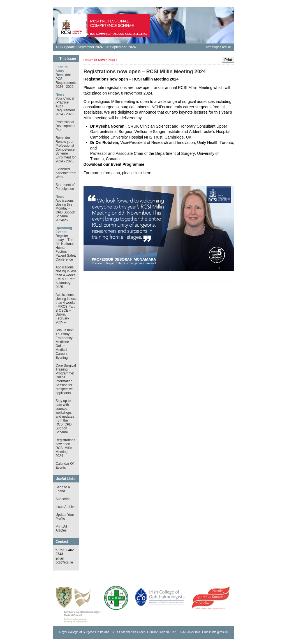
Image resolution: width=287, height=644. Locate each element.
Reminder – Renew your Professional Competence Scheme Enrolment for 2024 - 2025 (66, 150)
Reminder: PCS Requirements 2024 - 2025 (66, 81)
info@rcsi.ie (220, 632)
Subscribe (63, 499)
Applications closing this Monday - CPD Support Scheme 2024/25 (65, 210)
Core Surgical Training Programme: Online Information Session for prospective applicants (66, 379)
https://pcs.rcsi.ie (218, 47)
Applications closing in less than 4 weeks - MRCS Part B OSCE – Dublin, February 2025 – (66, 309)
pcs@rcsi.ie (64, 562)
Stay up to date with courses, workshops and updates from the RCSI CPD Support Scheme (65, 417)
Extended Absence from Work (66, 173)
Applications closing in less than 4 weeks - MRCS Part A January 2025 (66, 277)
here (147, 173)
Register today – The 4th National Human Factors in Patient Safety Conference (66, 248)
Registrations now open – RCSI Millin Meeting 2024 (65, 448)
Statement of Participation (65, 187)
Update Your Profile (65, 517)
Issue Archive (65, 507)
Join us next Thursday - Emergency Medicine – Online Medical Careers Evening (64, 344)
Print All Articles (61, 528)
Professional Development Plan (65, 126)
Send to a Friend (63, 489)
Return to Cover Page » (101, 60)
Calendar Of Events (65, 466)
